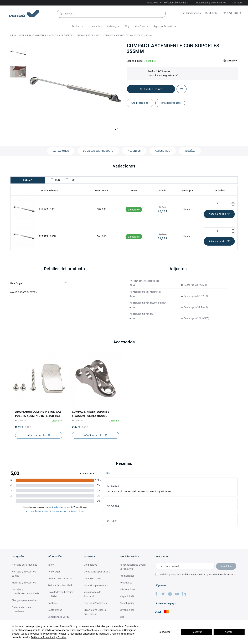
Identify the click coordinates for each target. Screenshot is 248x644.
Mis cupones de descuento (92, 594)
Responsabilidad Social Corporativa (133, 567)
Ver (133, 285)
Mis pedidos (90, 565)
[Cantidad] (217, 204)
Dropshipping (127, 603)
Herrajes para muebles (24, 565)
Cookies (52, 603)
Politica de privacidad (60, 585)
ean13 (14, 292)
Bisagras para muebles (25, 600)
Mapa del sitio (127, 596)
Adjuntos (134, 151)
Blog (122, 617)
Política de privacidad (194, 575)
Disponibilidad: (135, 61)
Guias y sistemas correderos (21, 609)
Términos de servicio (224, 575)
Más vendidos (127, 589)
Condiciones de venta (60, 578)
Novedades (126, 583)
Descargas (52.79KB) (194, 307)
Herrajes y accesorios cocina (24, 574)
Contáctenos (55, 610)
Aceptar (229, 632)
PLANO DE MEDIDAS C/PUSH (146, 292)
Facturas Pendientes (95, 603)
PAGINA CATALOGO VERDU (145, 281)
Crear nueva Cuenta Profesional (95, 612)
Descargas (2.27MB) (194, 285)
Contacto (237, 3)
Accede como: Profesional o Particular (168, 3)
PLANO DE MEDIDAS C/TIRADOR (148, 303)
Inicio (51, 565)
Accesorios (163, 151)
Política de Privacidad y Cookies (49, 637)
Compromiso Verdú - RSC (59, 619)
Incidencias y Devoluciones (211, 3)
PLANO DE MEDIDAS (141, 314)
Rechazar (197, 632)
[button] (77, 26)
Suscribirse (226, 566)
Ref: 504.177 (78, 421)
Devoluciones (127, 610)
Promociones (127, 576)
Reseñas (190, 151)
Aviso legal (54, 572)
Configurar (164, 632)
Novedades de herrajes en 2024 (61, 594)
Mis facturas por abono (97, 572)
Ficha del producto (170, 103)
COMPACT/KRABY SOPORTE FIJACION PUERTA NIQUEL (91, 414)
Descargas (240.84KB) (195, 318)
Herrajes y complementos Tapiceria (25, 591)
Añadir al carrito (219, 214)
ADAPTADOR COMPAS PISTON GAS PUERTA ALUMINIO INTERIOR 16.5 (38, 414)
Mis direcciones (92, 578)
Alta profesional (140, 103)
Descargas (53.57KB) (194, 296)
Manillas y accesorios (24, 583)
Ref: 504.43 (21, 421)
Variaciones (61, 151)
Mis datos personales (96, 585)
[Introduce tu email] (185, 566)
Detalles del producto (98, 151)
